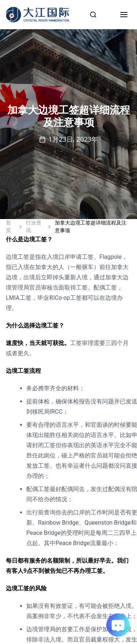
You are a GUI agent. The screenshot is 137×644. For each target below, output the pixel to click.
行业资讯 (34, 227)
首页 (8, 227)
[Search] (93, 15)
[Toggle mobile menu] (124, 15)
